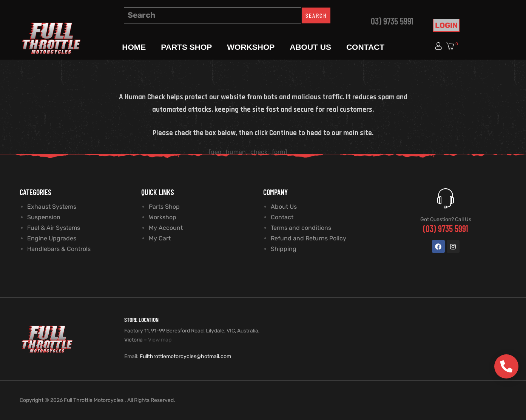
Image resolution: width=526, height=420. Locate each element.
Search (316, 15)
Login (446, 25)
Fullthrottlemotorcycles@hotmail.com (185, 356)
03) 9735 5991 (392, 21)
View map (160, 340)
